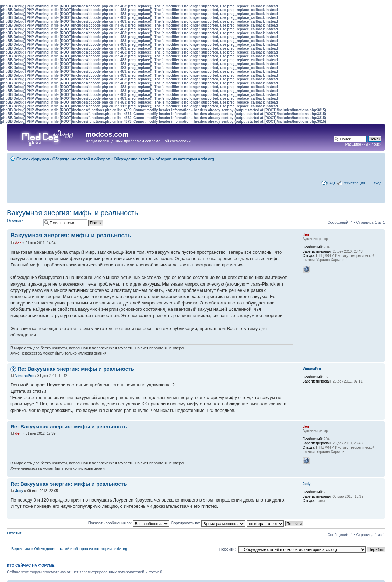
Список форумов (33, 159)
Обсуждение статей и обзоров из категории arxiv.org (164, 159)
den (19, 243)
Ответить (23, 223)
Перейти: (228, 549)
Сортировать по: (208, 523)
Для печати (366, 157)
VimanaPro (24, 376)
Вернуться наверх (380, 358)
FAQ (331, 183)
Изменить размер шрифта (376, 157)
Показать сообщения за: (129, 523)
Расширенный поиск (363, 144)
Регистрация (354, 183)
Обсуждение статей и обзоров (81, 159)
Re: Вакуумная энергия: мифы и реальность (76, 369)
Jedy (19, 491)
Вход (377, 183)
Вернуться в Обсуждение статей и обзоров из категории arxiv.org (69, 549)
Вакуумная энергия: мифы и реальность (73, 213)
